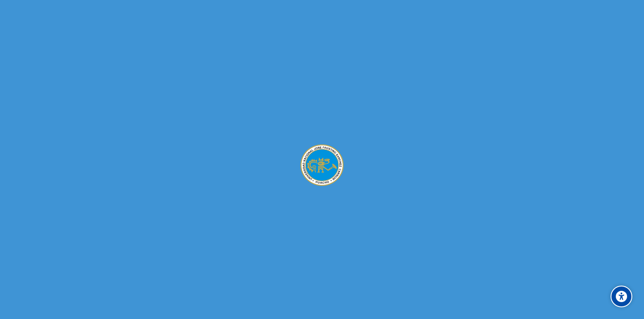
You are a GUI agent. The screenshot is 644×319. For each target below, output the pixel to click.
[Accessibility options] (621, 296)
